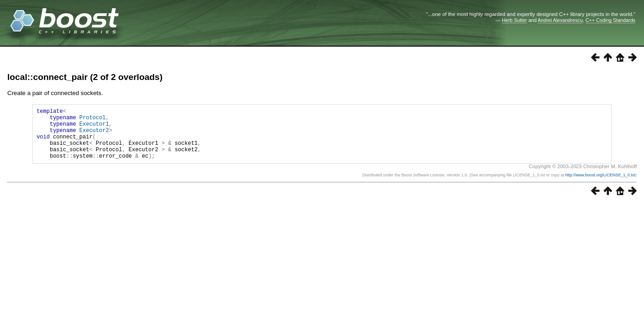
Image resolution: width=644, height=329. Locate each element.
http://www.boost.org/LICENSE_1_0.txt (600, 186)
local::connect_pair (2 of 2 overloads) (85, 77)
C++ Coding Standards (610, 20)
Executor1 (94, 128)
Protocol (93, 120)
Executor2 (94, 135)
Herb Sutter (515, 20)
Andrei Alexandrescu (560, 20)
